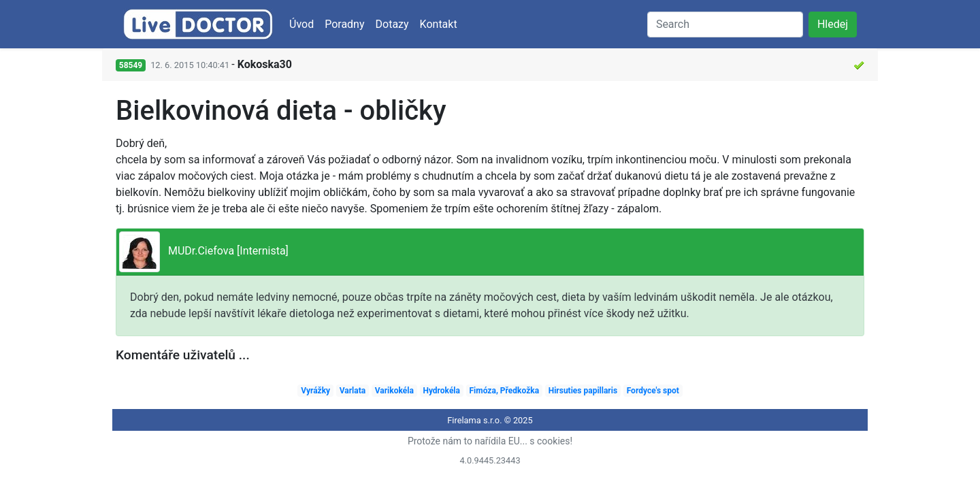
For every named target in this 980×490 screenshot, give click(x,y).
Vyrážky (315, 391)
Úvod (301, 24)
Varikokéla (394, 391)
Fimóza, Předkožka (505, 391)
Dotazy (392, 24)
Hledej (833, 24)
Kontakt (439, 24)
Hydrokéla (441, 391)
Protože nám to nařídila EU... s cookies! (490, 441)
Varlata (353, 391)
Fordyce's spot (653, 391)
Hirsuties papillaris (583, 391)
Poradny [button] (344, 24)
